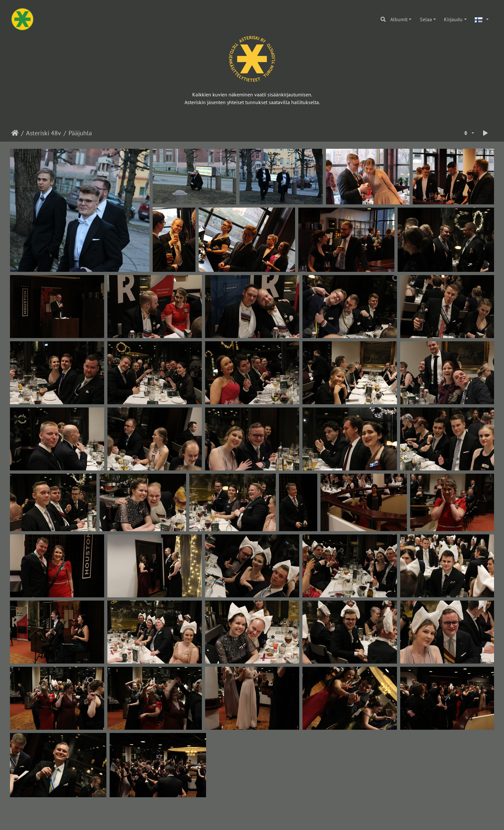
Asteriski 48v (44, 133)
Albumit (399, 19)
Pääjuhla (80, 133)
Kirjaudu (453, 19)
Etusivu (15, 133)
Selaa (426, 19)
